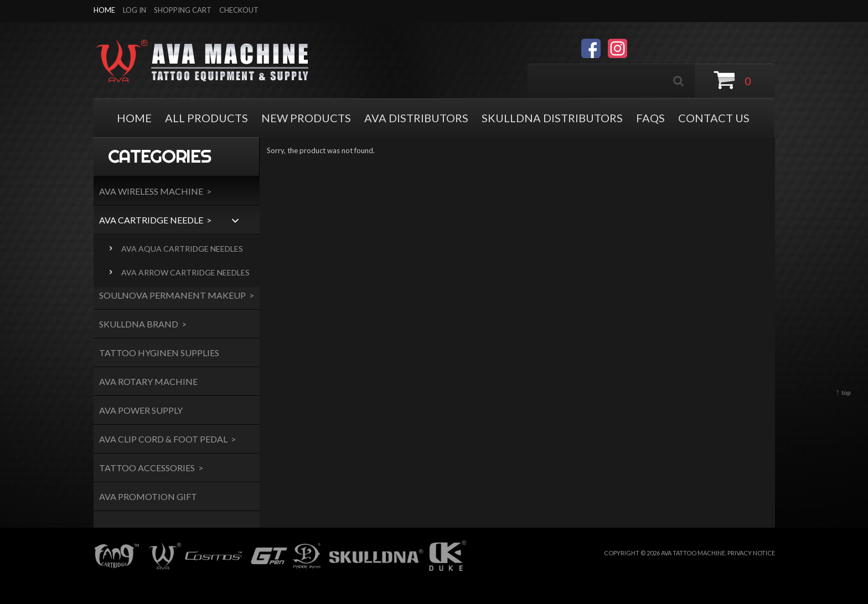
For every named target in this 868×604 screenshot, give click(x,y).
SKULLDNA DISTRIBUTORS (552, 118)
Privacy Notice (751, 553)
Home (104, 10)
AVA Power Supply (141, 410)
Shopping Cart (183, 10)
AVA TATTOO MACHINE (693, 553)
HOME (134, 118)
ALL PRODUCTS (206, 118)
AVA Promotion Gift (148, 496)
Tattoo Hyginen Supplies (159, 353)
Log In (135, 10)
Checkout (239, 10)
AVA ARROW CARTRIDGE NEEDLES (184, 272)
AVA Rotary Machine (148, 381)
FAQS (650, 118)
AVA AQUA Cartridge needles (180, 249)
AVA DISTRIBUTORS (416, 118)
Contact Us (714, 118)
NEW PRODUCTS (306, 118)
